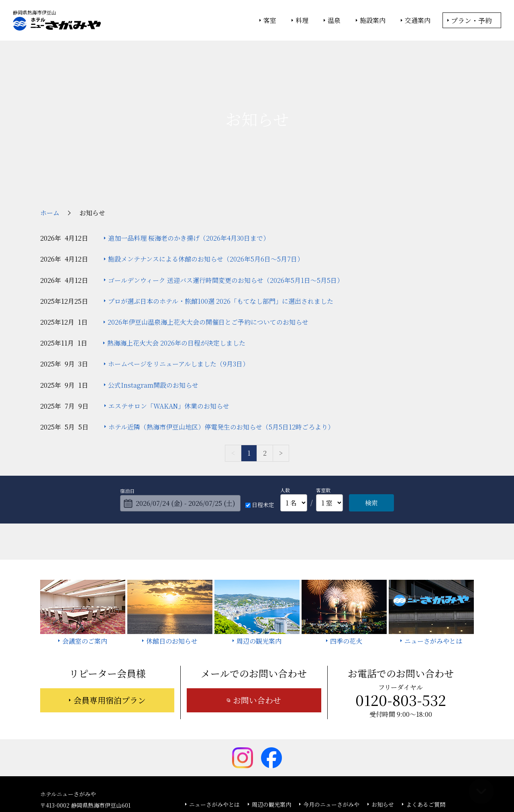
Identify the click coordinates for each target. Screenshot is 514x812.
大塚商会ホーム (145, 784)
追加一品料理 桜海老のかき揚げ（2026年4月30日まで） (189, 178)
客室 (270, 20)
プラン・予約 (471, 20)
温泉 (334, 20)
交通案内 (418, 20)
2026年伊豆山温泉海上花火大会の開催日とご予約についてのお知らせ (208, 262)
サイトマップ (286, 756)
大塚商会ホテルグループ (199, 784)
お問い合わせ (257, 640)
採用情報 (326, 756)
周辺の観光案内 (271, 744)
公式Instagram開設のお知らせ (153, 325)
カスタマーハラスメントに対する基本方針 (402, 756)
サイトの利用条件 (371, 784)
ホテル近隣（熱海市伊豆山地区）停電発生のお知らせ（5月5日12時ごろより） (221, 367)
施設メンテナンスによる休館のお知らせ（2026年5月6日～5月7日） (206, 199)
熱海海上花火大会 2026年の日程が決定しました (176, 283)
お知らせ (383, 744)
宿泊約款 (246, 756)
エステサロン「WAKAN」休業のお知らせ (169, 346)
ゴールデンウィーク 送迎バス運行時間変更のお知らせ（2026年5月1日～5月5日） (226, 220)
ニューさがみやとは (214, 744)
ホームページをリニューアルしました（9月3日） (178, 304)
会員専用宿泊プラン (110, 640)
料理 (302, 20)
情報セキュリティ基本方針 (264, 784)
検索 (371, 443)
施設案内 (373, 20)
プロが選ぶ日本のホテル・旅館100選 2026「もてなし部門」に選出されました (221, 241)
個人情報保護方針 (322, 784)
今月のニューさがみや (331, 744)
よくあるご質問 (426, 744)
